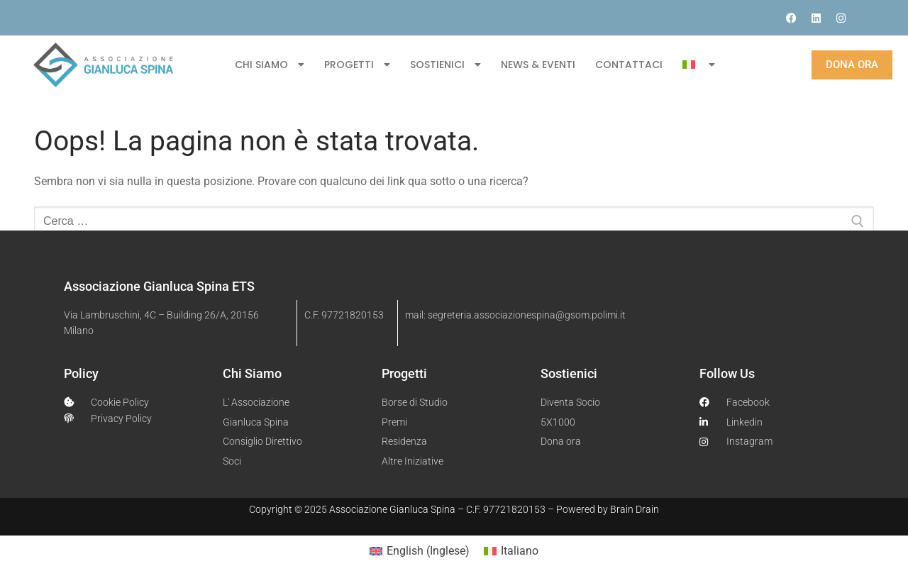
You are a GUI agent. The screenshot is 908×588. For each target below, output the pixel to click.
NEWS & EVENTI (538, 65)
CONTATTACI (629, 65)
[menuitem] (698, 65)
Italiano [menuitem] (520, 551)
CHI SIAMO (270, 65)
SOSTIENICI (445, 65)
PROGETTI (357, 65)
